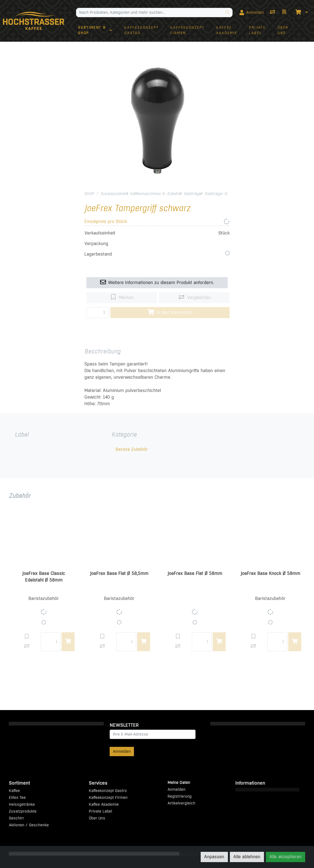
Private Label (100, 811)
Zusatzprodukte (114, 194)
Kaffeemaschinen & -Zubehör (156, 194)
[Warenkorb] (298, 13)
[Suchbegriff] (149, 13)
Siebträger (193, 194)
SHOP (89, 194)
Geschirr (16, 818)
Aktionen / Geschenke (29, 825)
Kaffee (14, 791)
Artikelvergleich (181, 803)
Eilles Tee (17, 797)
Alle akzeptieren (285, 857)
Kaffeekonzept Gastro (108, 791)
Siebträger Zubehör (222, 194)
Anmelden (122, 751)
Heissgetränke (22, 804)
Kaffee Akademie (104, 804)
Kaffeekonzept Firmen (108, 797)
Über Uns (97, 818)
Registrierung (180, 796)
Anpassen (214, 857)
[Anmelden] (252, 13)
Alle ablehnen (247, 857)
